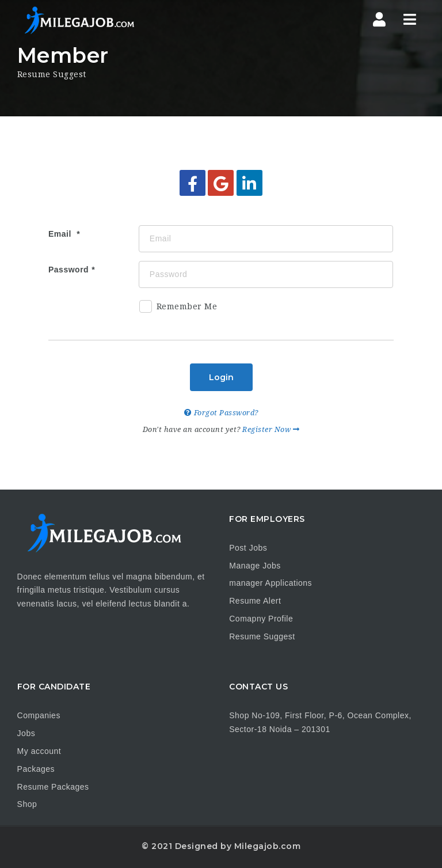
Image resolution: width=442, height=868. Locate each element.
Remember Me (178, 308)
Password (68, 270)
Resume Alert (255, 601)
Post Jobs (248, 548)
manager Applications (270, 583)
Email (61, 234)
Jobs (26, 733)
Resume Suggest (262, 636)
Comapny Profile (261, 619)
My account (39, 751)
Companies (39, 715)
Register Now (271, 429)
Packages (36, 769)
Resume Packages (53, 787)
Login (221, 377)
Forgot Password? (221, 413)
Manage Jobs (255, 566)
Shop (27, 804)
